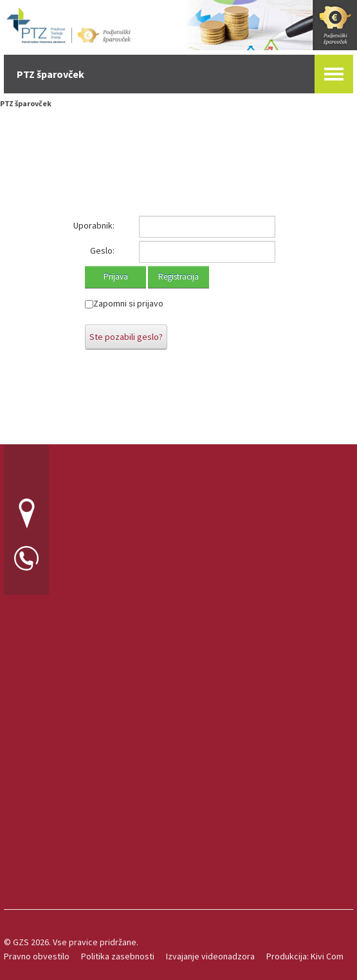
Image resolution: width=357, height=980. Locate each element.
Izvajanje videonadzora (210, 956)
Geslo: (102, 250)
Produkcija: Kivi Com (305, 956)
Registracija (178, 277)
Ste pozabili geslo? (126, 337)
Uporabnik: (94, 225)
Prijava (116, 277)
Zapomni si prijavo (128, 303)
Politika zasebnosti (118, 956)
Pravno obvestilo (37, 956)
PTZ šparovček (26, 103)
